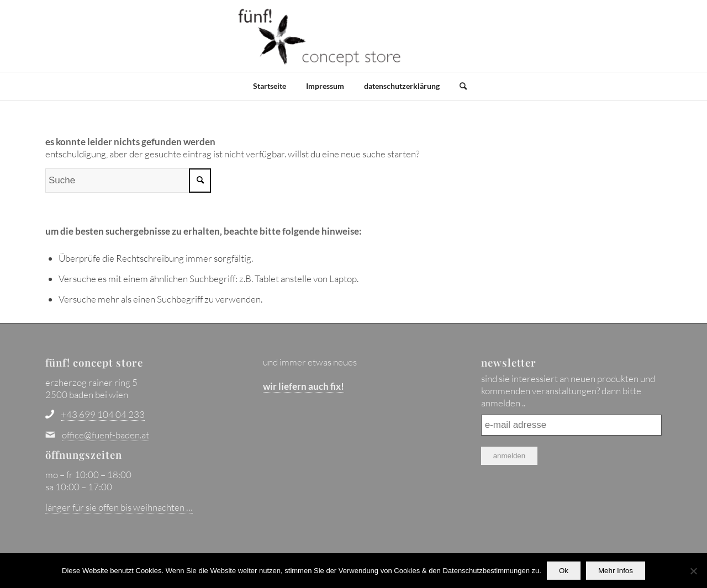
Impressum (325, 86)
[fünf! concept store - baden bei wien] (320, 36)
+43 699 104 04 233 (103, 414)
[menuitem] (457, 86)
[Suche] (460, 86)
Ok (564, 571)
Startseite (270, 86)
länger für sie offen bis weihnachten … (119, 507)
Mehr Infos (616, 571)
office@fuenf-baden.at (105, 435)
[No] (693, 571)
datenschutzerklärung (402, 86)
